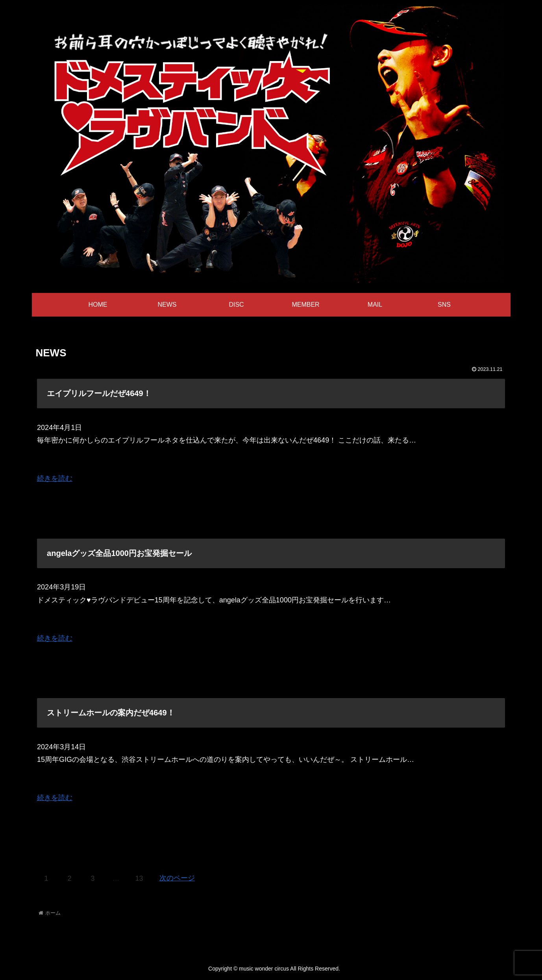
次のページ (177, 878)
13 (139, 878)
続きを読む (55, 478)
